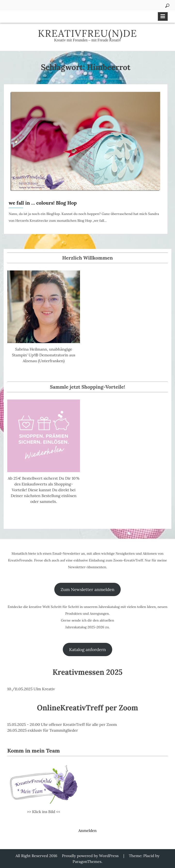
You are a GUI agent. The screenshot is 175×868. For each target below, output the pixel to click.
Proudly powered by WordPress (90, 856)
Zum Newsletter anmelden (87, 589)
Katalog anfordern (87, 649)
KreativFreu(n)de (87, 33)
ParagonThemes (87, 861)
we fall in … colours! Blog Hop (43, 203)
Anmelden (87, 830)
